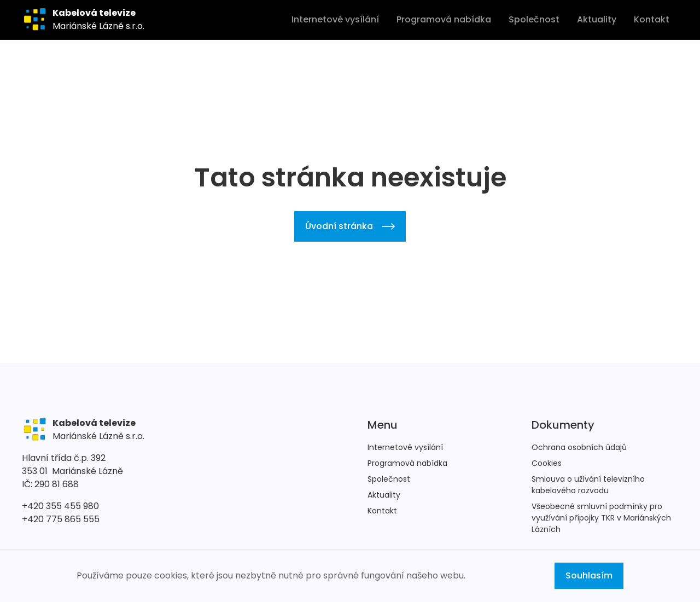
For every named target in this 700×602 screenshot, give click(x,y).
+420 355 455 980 (60, 506)
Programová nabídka (444, 19)
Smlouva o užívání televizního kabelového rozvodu (588, 485)
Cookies (547, 463)
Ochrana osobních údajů (579, 447)
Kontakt (652, 19)
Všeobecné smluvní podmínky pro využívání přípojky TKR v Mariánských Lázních (601, 518)
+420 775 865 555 (61, 519)
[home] (83, 20)
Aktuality (597, 19)
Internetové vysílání (335, 19)
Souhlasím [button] (589, 575)
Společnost (534, 19)
